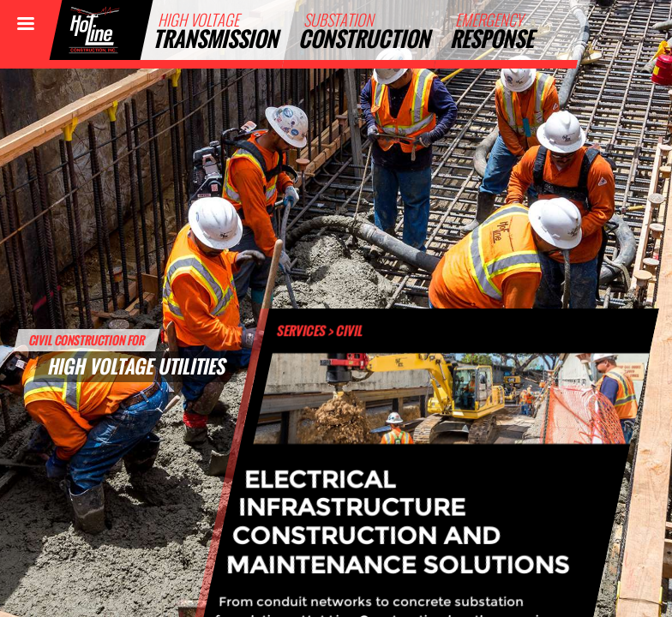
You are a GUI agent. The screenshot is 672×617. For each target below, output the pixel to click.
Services (302, 330)
